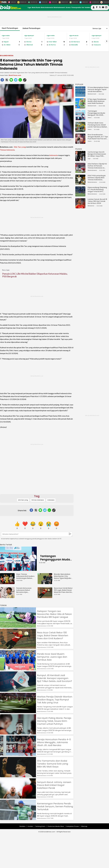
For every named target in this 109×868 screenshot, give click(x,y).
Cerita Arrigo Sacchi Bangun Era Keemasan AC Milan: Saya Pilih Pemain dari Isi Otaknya (97, 154)
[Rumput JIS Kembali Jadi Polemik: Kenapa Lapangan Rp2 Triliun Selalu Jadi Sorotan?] (18, 691)
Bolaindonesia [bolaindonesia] (7, 56)
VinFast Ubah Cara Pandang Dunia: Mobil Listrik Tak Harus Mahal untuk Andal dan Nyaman (98, 125)
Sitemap (84, 826)
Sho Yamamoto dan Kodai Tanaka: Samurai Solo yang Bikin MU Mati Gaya (53, 764)
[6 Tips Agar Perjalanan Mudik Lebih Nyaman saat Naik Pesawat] (80, 107)
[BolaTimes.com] (33, 2)
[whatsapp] (20, 81)
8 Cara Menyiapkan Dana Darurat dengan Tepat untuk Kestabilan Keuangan (98, 89)
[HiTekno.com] (43, 2)
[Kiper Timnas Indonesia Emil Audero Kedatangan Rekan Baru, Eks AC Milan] (8, 583)
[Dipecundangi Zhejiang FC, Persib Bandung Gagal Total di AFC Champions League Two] (80, 195)
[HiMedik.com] (83, 2)
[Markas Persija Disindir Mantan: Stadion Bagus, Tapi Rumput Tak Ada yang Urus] (18, 712)
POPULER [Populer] (79, 84)
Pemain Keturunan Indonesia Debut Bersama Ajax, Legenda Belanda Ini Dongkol (25, 590)
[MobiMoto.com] (63, 2)
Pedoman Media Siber (56, 826)
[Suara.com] (12, 2)
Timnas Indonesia (7, 150)
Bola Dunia (36, 7)
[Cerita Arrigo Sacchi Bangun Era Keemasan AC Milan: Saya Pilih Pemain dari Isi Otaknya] (80, 160)
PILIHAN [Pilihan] (79, 149)
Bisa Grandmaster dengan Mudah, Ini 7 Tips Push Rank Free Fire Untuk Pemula (98, 137)
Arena (68, 7)
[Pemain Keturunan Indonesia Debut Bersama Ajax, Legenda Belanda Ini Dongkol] (8, 597)
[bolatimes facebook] (97, 8)
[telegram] (16, 81)
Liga (29, 7)
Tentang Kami (40, 826)
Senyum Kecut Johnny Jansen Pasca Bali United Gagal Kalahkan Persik (54, 785)
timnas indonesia (38, 500)
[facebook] (2, 81)
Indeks (88, 7)
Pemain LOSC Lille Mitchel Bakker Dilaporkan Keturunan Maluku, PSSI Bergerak (35, 275)
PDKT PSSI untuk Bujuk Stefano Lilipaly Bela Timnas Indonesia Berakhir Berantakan (97, 178)
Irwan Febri (4, 75)
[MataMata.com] (22, 2)
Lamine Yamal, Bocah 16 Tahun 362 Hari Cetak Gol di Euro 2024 (97, 201)
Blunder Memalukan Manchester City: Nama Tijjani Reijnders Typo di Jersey (63, 576)
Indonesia (54, 155)
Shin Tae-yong (20, 147)
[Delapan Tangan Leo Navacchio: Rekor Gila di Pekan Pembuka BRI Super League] (18, 627)
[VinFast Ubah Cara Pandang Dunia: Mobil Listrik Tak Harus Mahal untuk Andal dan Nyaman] (80, 131)
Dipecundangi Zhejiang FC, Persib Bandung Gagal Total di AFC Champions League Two (98, 189)
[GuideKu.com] (74, 2)
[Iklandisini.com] (94, 2)
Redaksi (22, 826)
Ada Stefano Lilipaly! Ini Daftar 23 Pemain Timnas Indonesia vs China (97, 166)
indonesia (51, 500)
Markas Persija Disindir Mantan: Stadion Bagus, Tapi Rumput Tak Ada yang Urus (55, 700)
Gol (83, 7)
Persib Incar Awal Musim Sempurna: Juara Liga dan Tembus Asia (52, 657)
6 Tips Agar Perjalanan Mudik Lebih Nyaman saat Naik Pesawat (97, 101)
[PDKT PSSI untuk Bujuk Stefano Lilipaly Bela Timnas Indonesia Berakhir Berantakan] (80, 184)
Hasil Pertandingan (10, 28)
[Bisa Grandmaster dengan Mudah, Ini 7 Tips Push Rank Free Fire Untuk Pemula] (80, 143)
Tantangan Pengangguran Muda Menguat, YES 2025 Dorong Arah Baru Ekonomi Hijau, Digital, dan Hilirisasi (97, 113)
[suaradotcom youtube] (103, 8)
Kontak (30, 826)
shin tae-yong (23, 500)
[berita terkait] (6, 544)
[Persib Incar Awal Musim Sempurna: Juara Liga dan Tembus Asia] (18, 669)
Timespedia (76, 7)
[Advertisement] (37, 478)
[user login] (94, 8)
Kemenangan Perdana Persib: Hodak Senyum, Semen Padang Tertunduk (55, 806)
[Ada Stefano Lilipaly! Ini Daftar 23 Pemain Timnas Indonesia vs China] (80, 172)
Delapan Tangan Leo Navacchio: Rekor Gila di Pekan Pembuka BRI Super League (54, 614)
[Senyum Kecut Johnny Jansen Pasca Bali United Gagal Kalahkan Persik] (18, 798)
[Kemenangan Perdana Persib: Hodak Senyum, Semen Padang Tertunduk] (18, 819)
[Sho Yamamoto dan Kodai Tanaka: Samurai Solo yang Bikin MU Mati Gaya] (18, 776)
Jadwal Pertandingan (31, 28)
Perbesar (67, 87)
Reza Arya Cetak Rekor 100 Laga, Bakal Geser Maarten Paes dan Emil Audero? (63, 590)
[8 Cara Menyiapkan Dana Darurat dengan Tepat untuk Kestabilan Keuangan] (80, 95)
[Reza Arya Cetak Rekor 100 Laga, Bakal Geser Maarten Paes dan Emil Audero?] (46, 597)
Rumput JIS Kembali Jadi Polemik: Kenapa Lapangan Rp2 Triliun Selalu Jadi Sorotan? (55, 678)
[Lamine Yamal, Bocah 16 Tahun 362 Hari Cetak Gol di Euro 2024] (80, 207)
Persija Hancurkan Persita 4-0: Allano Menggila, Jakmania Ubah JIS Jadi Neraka (54, 742)
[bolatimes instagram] (106, 8)
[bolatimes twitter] (100, 8)
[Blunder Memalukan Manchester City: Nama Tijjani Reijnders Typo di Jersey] (46, 583)
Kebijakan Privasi (73, 826)
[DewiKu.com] (53, 2)
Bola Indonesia (47, 7)
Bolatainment (59, 7)
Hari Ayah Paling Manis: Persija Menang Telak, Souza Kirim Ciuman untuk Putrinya (54, 721)
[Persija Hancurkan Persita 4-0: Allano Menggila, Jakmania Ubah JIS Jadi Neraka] (18, 755)
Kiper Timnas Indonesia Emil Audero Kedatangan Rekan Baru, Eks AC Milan (25, 576)
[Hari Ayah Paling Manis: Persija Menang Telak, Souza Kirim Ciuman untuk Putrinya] (18, 733)
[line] (11, 81)
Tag (37, 496)
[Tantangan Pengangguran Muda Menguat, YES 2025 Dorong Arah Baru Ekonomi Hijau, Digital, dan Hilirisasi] (18, 559)
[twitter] (7, 81)
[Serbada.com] (105, 2)
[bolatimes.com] (10, 9)
